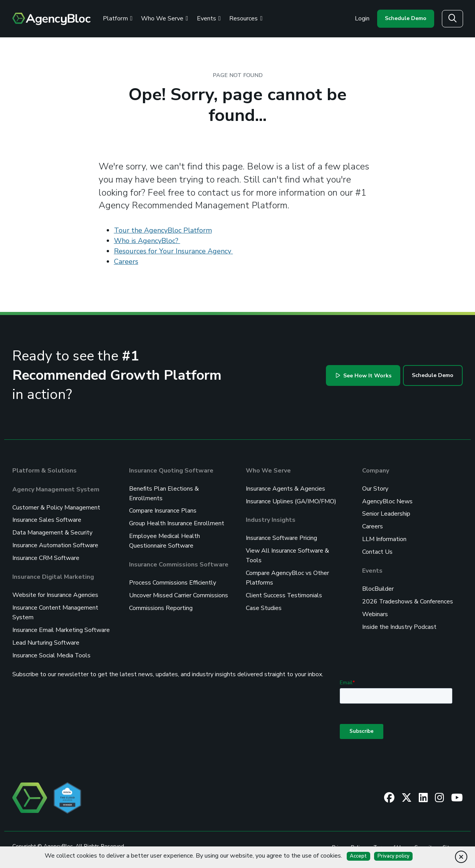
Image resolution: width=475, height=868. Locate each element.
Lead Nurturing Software (46, 638)
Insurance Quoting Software (171, 471)
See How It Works (364, 376)
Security (425, 842)
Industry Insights (271, 519)
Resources (246, 18)
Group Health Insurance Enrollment (177, 522)
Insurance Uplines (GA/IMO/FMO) (291, 501)
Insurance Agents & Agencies (285, 488)
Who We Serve (268, 471)
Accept (358, 856)
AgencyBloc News (387, 501)
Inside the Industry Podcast (399, 623)
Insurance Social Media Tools (52, 651)
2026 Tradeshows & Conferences (408, 598)
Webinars (375, 611)
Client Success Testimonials (284, 592)
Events (209, 18)
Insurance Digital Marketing (53, 575)
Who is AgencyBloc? (147, 241)
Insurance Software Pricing (281, 537)
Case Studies (264, 605)
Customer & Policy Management (56, 507)
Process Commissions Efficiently (173, 580)
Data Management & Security (52, 531)
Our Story (375, 488)
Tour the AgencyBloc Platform (163, 230)
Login (362, 18)
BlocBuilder (378, 586)
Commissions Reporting (161, 605)
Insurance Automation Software (55, 544)
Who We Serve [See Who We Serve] (164, 18)
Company (376, 471)
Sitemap (453, 842)
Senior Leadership (386, 513)
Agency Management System (56, 489)
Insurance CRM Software (46, 556)
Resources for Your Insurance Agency (174, 251)
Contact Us (377, 550)
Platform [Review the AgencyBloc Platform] (118, 18)
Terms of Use (390, 842)
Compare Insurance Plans (163, 510)
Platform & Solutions (44, 471)
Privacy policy (394, 856)
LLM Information (384, 538)
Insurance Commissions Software (179, 562)
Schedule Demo (406, 18)
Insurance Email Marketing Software (61, 626)
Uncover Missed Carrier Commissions (179, 592)
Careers (126, 261)
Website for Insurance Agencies (55, 592)
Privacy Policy (349, 842)
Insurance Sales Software (47, 519)
